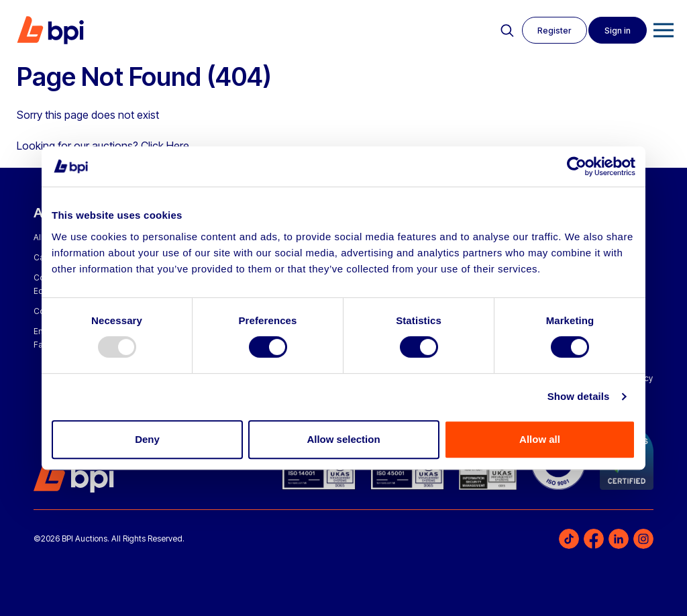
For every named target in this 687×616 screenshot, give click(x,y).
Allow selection (343, 439)
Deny (147, 439)
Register (552, 31)
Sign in (617, 31)
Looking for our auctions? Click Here (103, 146)
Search (504, 31)
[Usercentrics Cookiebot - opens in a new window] (577, 166)
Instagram (643, 539)
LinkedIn (619, 539)
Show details (579, 396)
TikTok (569, 539)
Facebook (594, 539)
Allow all (540, 439)
